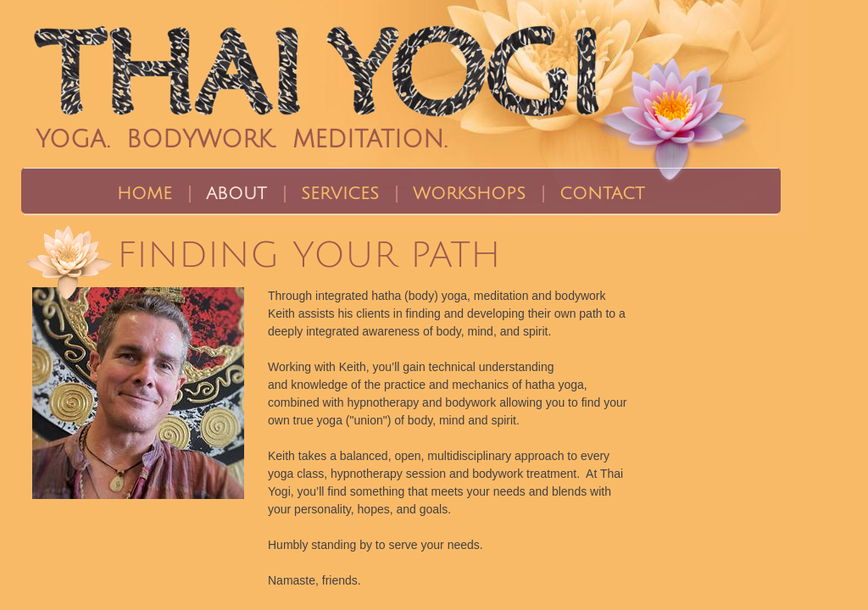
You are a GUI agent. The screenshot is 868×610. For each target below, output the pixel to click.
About (236, 194)
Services (340, 194)
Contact (602, 194)
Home (145, 194)
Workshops (469, 194)
